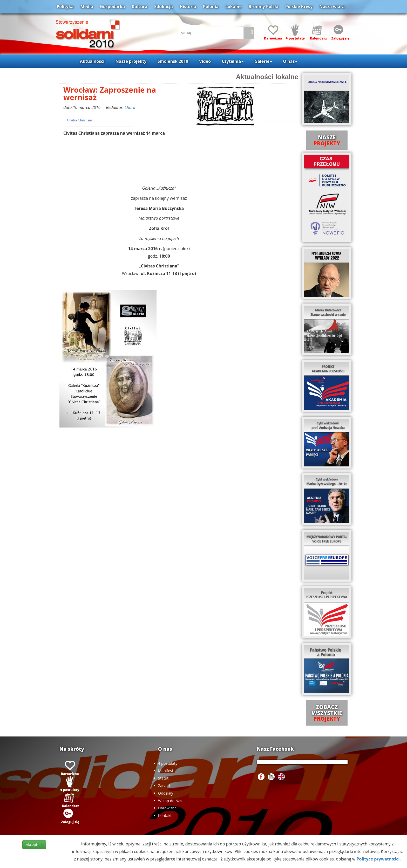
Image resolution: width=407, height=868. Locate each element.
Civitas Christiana (80, 120)
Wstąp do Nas (170, 801)
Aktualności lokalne (267, 77)
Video (205, 61)
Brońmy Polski (263, 6)
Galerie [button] (263, 61)
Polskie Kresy (299, 6)
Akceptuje (34, 845)
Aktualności (92, 61)
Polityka (65, 6)
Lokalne (233, 6)
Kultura (139, 6)
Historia (188, 6)
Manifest (166, 771)
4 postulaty (168, 763)
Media (87, 6)
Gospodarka (112, 6)
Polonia (211, 6)
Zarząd (164, 786)
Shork (130, 107)
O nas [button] (290, 61)
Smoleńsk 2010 (173, 61)
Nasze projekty (131, 61)
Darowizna (167, 808)
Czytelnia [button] (233, 61)
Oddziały (166, 793)
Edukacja (164, 6)
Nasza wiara (332, 6)
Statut (163, 778)
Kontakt (165, 815)
